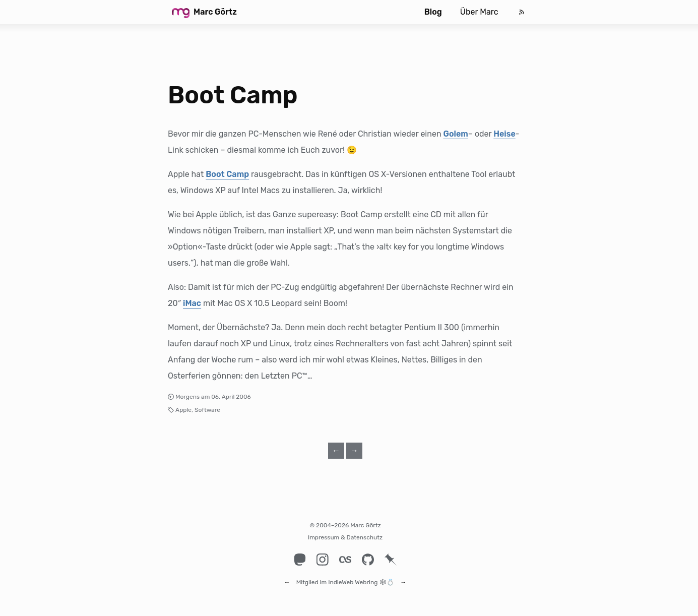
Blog (433, 12)
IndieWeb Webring (353, 578)
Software (207, 410)
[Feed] (522, 12)
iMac (192, 303)
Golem (456, 134)
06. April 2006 (231, 397)
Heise (504, 134)
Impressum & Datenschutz (345, 537)
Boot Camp (233, 95)
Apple (183, 410)
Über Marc (479, 12)
